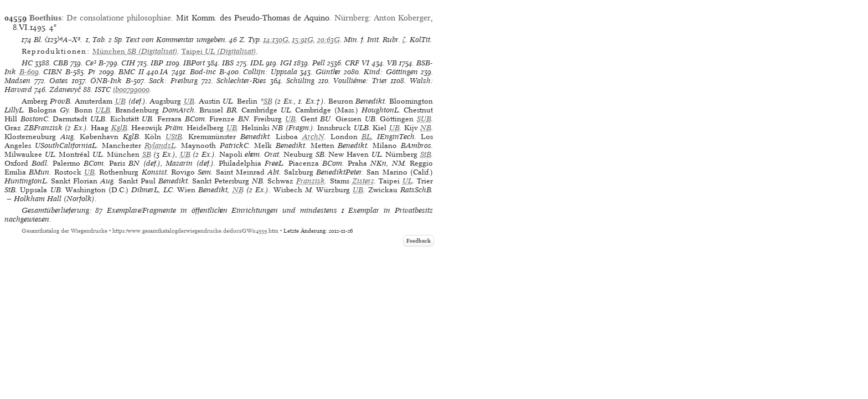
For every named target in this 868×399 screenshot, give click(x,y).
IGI (286, 63)
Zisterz (363, 181)
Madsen (17, 81)
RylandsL (160, 145)
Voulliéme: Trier (360, 81)
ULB (103, 110)
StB (426, 154)
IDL (257, 63)
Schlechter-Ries (241, 81)
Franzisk (311, 181)
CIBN (53, 72)
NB (426, 128)
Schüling (300, 81)
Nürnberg (352, 18)
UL (407, 181)
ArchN (313, 137)
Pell (319, 63)
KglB (119, 128)
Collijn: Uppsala (270, 72)
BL (366, 137)
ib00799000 (131, 89)
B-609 (29, 72)
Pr (92, 72)
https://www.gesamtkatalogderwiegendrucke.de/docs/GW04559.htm (195, 231)
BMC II (131, 72)
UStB (174, 137)
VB (392, 63)
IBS (228, 63)
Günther (328, 72)
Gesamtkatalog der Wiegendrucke (64, 231)
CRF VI (357, 63)
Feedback (418, 241)
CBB (61, 63)
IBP (157, 63)
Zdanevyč (65, 89)
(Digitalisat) (135, 51)
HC (27, 63)
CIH (128, 63)
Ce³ (91, 63)
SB (268, 101)
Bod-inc (203, 72)
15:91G (303, 40)
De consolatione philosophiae (119, 18)
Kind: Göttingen (391, 72)
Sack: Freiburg (173, 81)
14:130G (276, 40)
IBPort (194, 63)
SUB (424, 119)
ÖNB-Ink (106, 81)
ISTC (103, 89)
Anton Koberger (402, 18)
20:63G (329, 40)
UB (120, 101)
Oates (59, 81)
